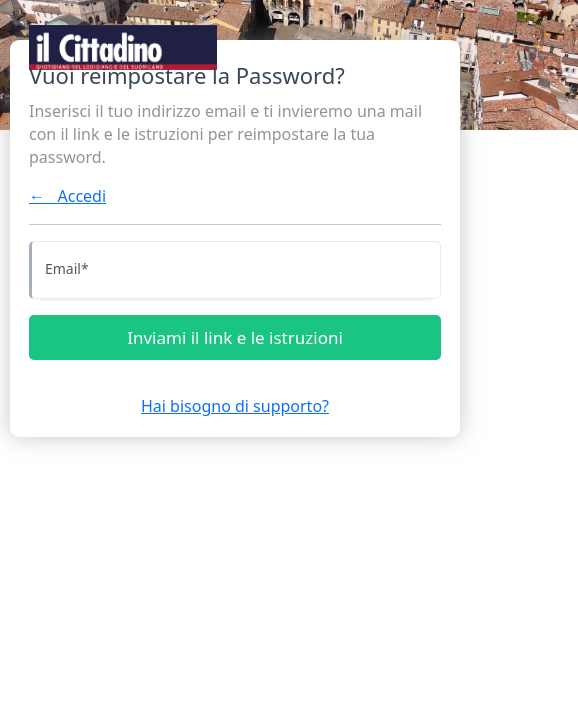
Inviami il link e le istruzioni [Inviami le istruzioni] (235, 337)
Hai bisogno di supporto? (235, 406)
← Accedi (67, 196)
